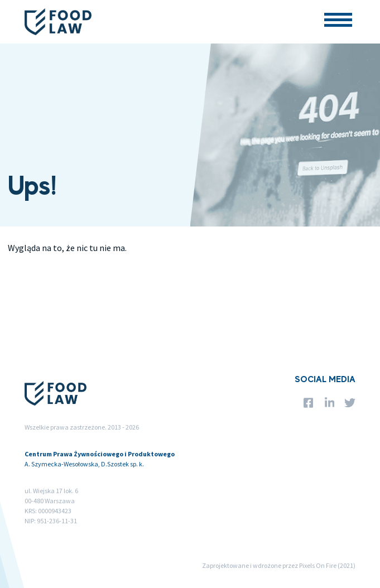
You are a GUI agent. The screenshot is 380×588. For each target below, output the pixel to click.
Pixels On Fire (318, 565)
